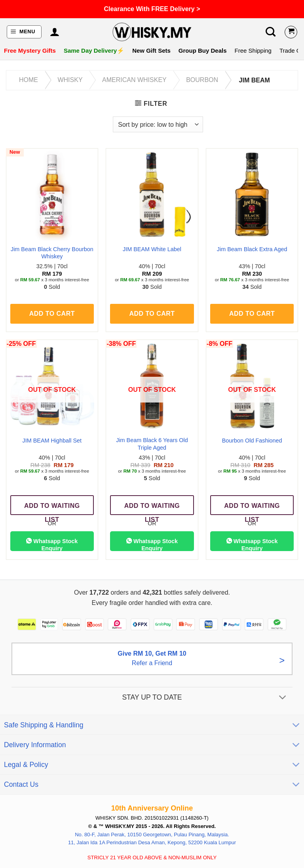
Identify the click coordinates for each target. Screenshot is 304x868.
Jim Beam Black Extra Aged (252, 249)
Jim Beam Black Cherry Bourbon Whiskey (52, 253)
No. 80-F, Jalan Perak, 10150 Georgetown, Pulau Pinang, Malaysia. (152, 834)
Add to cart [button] (52, 314)
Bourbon (202, 80)
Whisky (70, 80)
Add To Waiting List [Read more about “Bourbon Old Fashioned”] (252, 509)
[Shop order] (158, 124)
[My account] (54, 32)
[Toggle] (283, 698)
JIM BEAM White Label (152, 249)
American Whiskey (134, 80)
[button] (24, 32)
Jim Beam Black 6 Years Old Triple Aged (152, 444)
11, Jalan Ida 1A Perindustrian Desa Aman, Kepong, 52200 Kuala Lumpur (152, 842)
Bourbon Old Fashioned (252, 441)
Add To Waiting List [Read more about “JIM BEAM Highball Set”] (52, 509)
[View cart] (291, 32)
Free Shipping (253, 51)
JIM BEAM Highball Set (52, 441)
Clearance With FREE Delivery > (152, 9)
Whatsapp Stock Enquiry (52, 544)
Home (28, 80)
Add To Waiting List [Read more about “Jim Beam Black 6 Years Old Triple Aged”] (152, 509)
